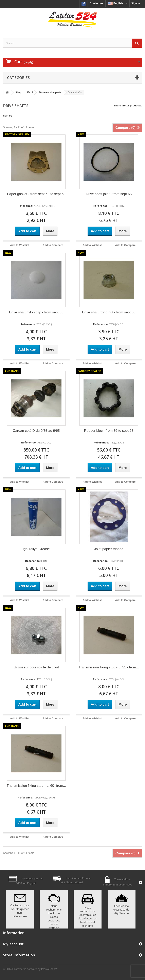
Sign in (136, 3)
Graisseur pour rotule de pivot (36, 667)
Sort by (8, 116)
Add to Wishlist (20, 245)
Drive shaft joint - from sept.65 (109, 194)
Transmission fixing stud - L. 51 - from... (109, 667)
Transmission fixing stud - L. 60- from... (36, 786)
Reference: (25, 206)
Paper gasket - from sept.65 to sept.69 (36, 194)
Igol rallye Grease (36, 549)
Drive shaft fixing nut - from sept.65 (109, 312)
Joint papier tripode (109, 549)
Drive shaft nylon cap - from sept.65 (36, 312)
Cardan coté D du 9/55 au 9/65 (36, 431)
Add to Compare (53, 245)
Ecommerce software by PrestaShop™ (35, 969)
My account (13, 944)
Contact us (97, 3)
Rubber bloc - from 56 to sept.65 (109, 431)
